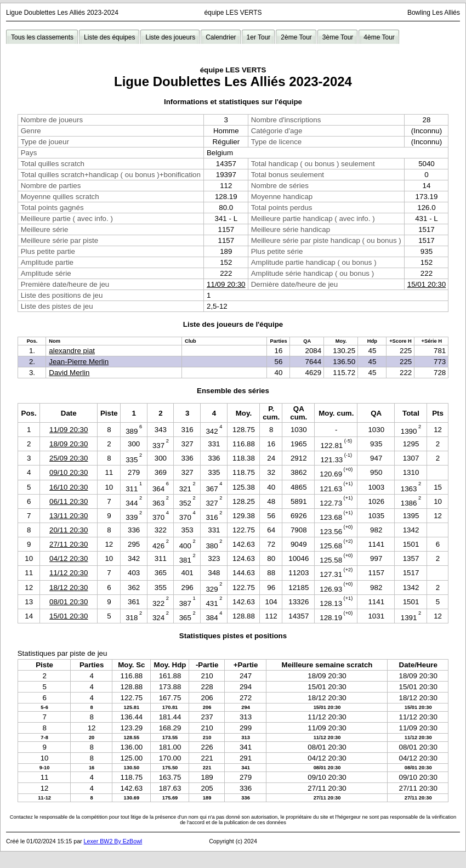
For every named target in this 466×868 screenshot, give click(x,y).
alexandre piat (72, 351)
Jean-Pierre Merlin (79, 362)
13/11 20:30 (69, 516)
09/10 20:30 (69, 472)
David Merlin (69, 373)
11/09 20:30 (226, 284)
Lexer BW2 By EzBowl (113, 841)
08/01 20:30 (69, 602)
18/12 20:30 (69, 588)
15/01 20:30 (427, 284)
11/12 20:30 (69, 573)
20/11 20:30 (69, 530)
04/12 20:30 (69, 558)
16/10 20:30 (69, 487)
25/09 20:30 (69, 458)
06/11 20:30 (69, 501)
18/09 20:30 (69, 444)
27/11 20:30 (69, 544)
